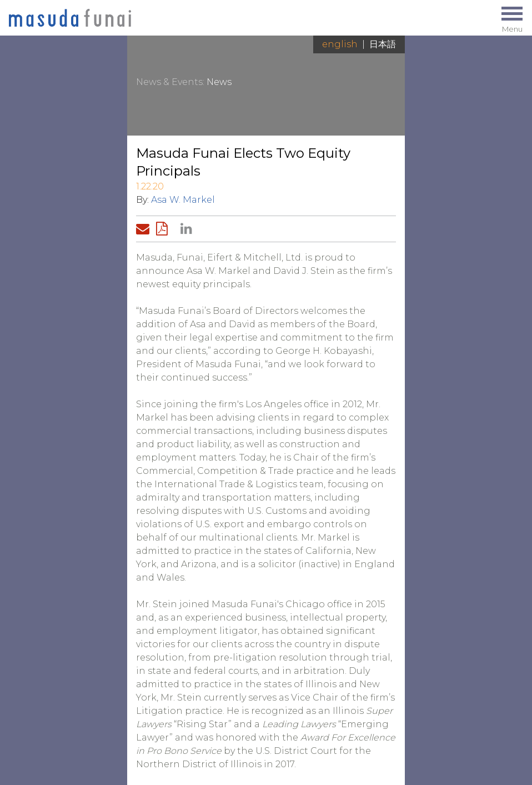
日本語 (383, 44)
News (219, 82)
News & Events (169, 82)
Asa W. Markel (183, 200)
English (340, 44)
